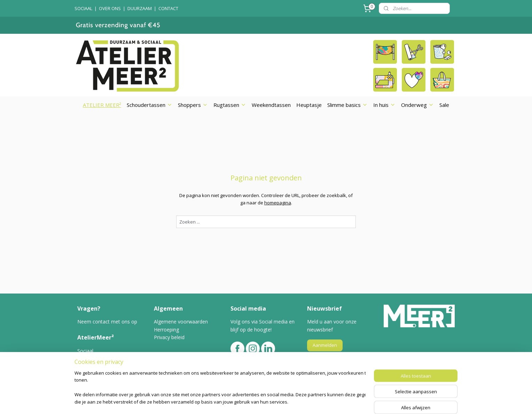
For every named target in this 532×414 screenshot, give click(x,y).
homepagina (277, 203)
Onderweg (417, 105)
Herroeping (166, 330)
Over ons (88, 358)
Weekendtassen (271, 105)
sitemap (239, 401)
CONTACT (168, 8)
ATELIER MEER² (102, 105)
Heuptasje (309, 105)
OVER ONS (110, 8)
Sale (444, 105)
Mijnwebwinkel (341, 401)
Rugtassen (230, 105)
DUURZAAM (140, 8)
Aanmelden (325, 345)
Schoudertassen (150, 105)
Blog (83, 374)
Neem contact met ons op (107, 322)
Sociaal (85, 351)
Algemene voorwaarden (181, 322)
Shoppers (193, 105)
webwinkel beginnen (281, 401)
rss (254, 401)
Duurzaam (89, 366)
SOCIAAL (83, 8)
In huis (384, 105)
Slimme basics (347, 105)
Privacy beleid (169, 337)
